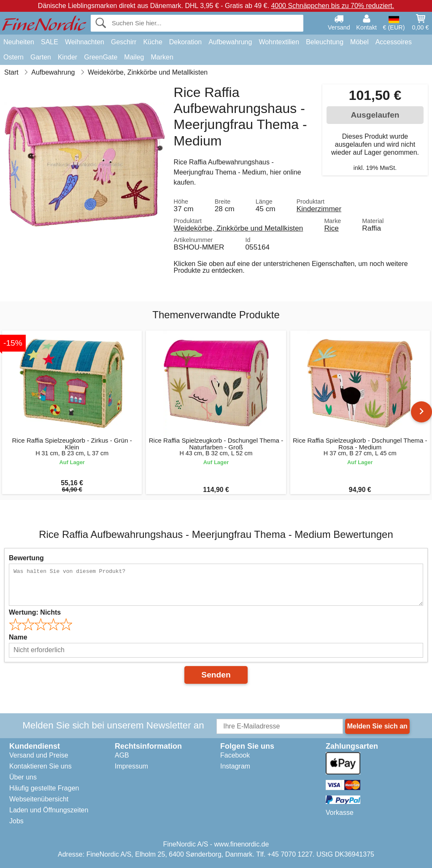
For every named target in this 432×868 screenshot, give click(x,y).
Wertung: (35, 612)
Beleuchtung (325, 42)
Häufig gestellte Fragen (44, 788)
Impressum (131, 766)
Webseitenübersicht (39, 799)
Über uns (23, 777)
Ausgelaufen (375, 115)
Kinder (67, 57)
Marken (162, 57)
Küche (153, 42)
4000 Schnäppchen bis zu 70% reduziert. (332, 6)
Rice (331, 228)
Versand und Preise (39, 755)
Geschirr (124, 42)
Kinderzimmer (319, 209)
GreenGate (101, 57)
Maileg (134, 57)
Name (18, 637)
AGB (122, 755)
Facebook (235, 755)
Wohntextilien (279, 42)
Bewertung (26, 558)
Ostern (13, 57)
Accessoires (394, 42)
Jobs (16, 821)
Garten (41, 57)
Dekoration (185, 42)
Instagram (235, 766)
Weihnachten (85, 42)
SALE (50, 42)
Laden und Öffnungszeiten (49, 810)
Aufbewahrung (230, 42)
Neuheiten (19, 42)
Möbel (359, 42)
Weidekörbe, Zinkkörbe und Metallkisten (239, 228)
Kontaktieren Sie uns (40, 766)
